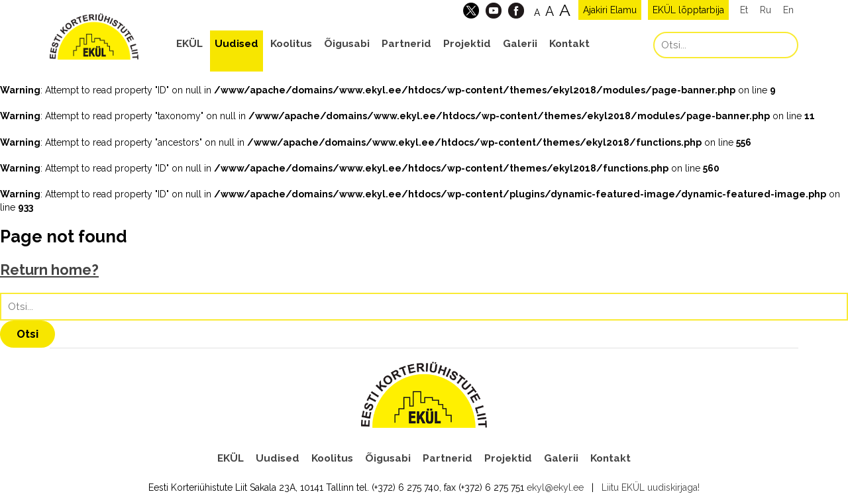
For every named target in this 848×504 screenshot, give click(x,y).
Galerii (520, 44)
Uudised (237, 44)
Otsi (27, 334)
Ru (766, 10)
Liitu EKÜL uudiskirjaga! (651, 487)
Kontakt (569, 44)
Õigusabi (347, 44)
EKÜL (189, 44)
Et (744, 10)
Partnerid (406, 44)
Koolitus (291, 44)
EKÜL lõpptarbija (688, 10)
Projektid (467, 44)
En (788, 10)
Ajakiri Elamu (610, 10)
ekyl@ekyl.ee (555, 487)
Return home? (49, 270)
